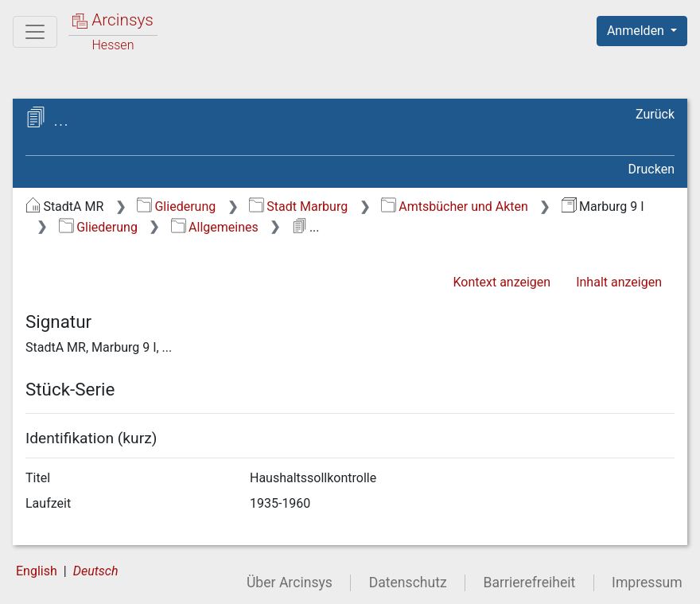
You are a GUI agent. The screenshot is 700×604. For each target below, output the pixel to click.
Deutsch (96, 571)
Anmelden (637, 31)
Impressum (647, 583)
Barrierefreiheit (530, 583)
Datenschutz (408, 583)
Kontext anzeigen (502, 282)
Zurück (655, 114)
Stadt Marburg (298, 207)
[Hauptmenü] (35, 32)
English (37, 571)
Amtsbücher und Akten (455, 207)
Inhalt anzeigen (619, 282)
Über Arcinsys (290, 583)
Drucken (651, 169)
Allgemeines (215, 227)
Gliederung (176, 207)
